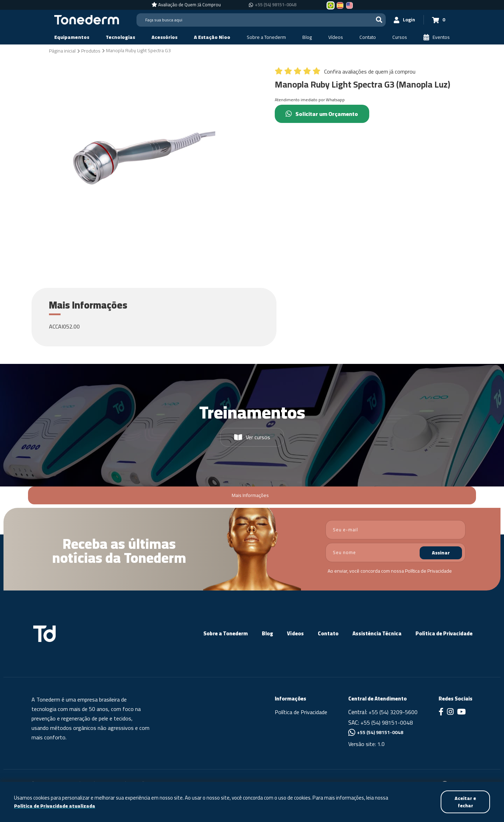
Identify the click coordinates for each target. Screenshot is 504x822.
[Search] (260, 20)
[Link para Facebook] (441, 712)
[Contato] (368, 37)
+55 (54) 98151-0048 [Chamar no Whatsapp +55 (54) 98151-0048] (275, 5)
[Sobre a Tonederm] (266, 37)
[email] (395, 530)
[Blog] (307, 37)
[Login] (403, 20)
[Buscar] (377, 20)
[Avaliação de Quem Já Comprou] (186, 5)
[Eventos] (437, 37)
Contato (328, 633)
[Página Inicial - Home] (87, 19)
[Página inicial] (62, 50)
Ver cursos (252, 437)
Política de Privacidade (428, 571)
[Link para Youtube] (461, 712)
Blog (267, 633)
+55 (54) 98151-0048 (387, 723)
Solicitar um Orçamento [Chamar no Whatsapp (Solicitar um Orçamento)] (323, 114)
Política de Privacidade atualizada (56, 806)
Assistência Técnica (377, 633)
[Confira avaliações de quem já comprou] (345, 73)
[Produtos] (91, 50)
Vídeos (295, 633)
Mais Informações (250, 495)
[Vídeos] (336, 37)
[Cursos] (400, 37)
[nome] (395, 552)
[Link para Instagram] (450, 712)
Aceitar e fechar (465, 802)
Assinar (441, 553)
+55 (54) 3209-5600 (393, 712)
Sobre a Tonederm (226, 633)
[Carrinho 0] (438, 20)
